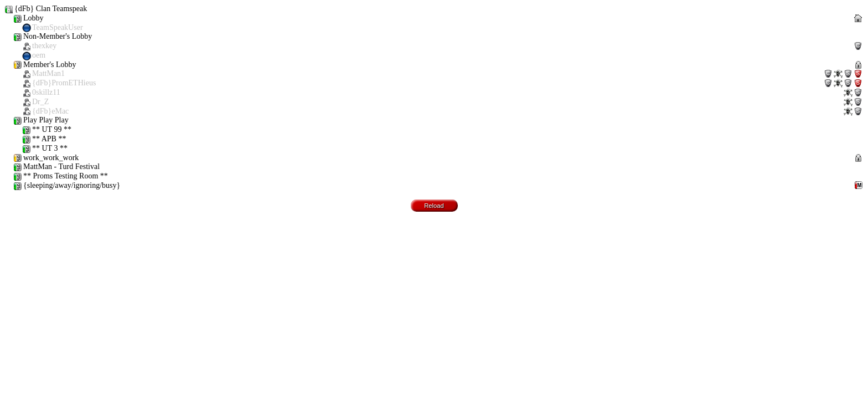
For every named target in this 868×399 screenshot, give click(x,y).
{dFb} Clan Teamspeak (46, 9)
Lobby (438, 23)
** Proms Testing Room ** (61, 177)
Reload (434, 206)
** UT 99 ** (47, 130)
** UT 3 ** (45, 149)
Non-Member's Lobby (438, 46)
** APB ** (44, 139)
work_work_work (438, 158)
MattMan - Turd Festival (56, 167)
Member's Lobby (438, 88)
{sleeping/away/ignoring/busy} (438, 186)
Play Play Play (41, 121)
